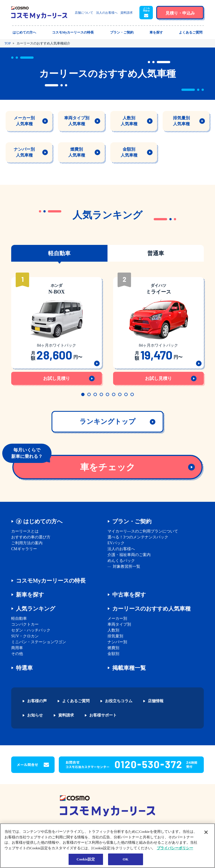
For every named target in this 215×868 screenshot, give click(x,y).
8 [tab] (126, 394)
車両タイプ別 (119, 624)
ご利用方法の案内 (27, 543)
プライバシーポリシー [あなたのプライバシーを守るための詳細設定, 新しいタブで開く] (175, 848)
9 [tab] (132, 394)
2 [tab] (89, 394)
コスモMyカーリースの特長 (51, 581)
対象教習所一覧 (127, 567)
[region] (107, 846)
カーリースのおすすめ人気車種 (151, 609)
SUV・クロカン (25, 636)
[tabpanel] (57, 329)
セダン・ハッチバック (31, 630)
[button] (146, 13)
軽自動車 (19, 619)
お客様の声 (37, 701)
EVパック (116, 543)
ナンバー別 (117, 642)
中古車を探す (129, 595)
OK (125, 859)
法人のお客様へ (107, 13)
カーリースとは (25, 531)
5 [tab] (107, 394)
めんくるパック (121, 561)
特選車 (24, 668)
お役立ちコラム (119, 701)
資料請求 (127, 13)
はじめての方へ (43, 521)
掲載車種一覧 (129, 668)
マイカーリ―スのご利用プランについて (143, 531)
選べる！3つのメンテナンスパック (138, 537)
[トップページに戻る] (39, 13)
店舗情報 (156, 701)
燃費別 (113, 648)
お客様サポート (103, 715)
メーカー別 (117, 619)
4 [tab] (101, 394)
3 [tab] (95, 394)
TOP (8, 43)
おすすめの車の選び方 (31, 537)
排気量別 (115, 636)
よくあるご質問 (76, 701)
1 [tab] (83, 394)
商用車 (17, 648)
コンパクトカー (25, 624)
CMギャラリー (24, 549)
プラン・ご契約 (132, 521)
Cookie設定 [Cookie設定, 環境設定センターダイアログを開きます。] (86, 859)
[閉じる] (206, 832)
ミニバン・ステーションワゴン (39, 642)
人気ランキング (36, 609)
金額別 (113, 654)
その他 (17, 654)
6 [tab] (114, 394)
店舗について (84, 13)
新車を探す (30, 595)
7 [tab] (120, 394)
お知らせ (35, 715)
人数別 (113, 630)
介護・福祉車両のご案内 (129, 555)
